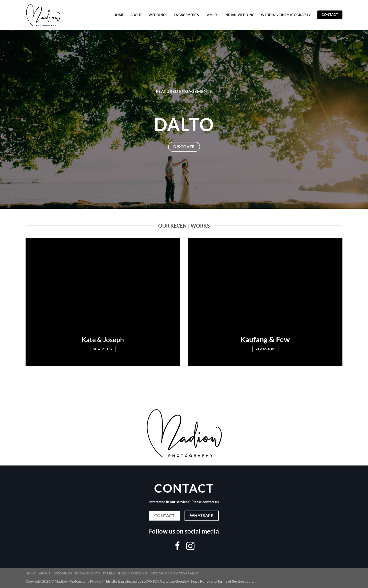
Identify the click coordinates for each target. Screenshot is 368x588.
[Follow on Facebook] (178, 547)
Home (119, 15)
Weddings (158, 15)
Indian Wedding (239, 15)
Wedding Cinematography (286, 15)
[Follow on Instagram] (190, 547)
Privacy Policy (199, 581)
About (136, 15)
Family (212, 15)
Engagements (186, 15)
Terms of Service (231, 581)
